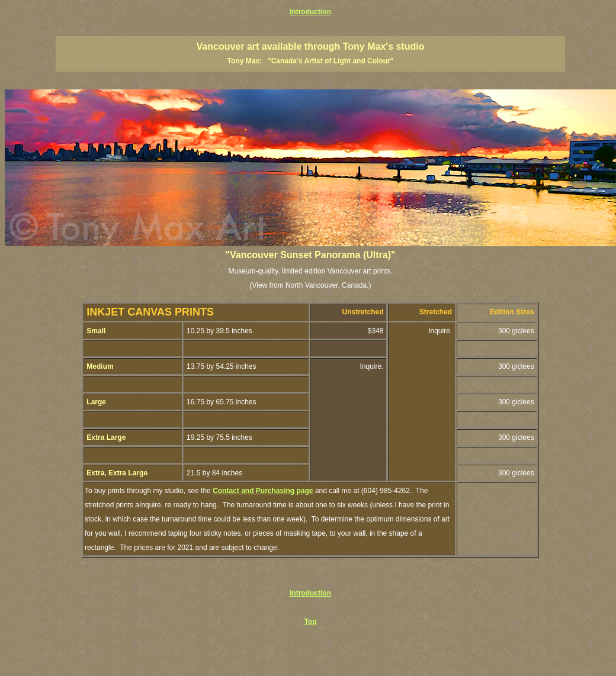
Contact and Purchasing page (263, 491)
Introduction (310, 12)
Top (310, 622)
